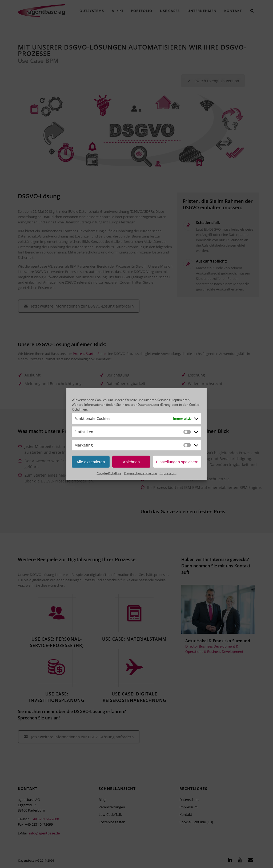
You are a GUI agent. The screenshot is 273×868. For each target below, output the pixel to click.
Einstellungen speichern (177, 462)
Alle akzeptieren (91, 462)
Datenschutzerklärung (154, 405)
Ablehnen (131, 462)
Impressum (168, 473)
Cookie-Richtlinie (109, 473)
